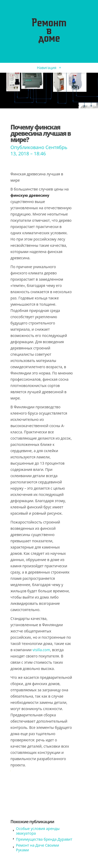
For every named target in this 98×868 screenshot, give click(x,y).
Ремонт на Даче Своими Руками (38, 848)
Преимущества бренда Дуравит (44, 839)
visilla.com (41, 650)
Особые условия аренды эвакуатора (38, 831)
